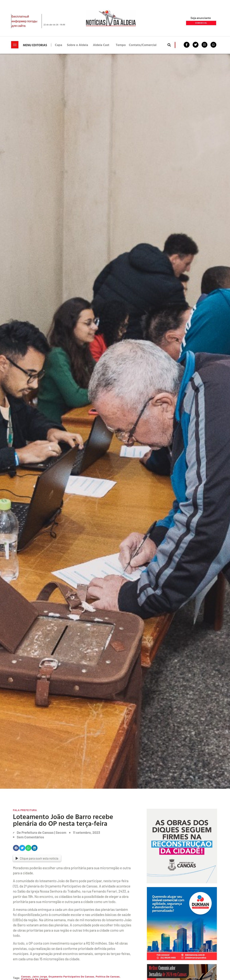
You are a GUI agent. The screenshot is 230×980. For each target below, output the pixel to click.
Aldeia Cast (101, 45)
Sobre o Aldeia (77, 45)
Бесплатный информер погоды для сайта (24, 21)
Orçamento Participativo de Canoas (71, 976)
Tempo (121, 45)
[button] (169, 45)
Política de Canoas (108, 976)
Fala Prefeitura (25, 810)
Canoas (26, 976)
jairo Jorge (40, 976)
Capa (59, 45)
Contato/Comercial (143, 45)
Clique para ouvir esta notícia (37, 858)
